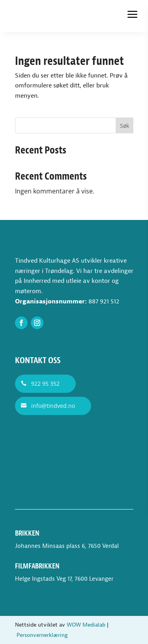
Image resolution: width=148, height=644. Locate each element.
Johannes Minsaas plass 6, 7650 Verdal (67, 546)
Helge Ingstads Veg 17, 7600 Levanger (64, 579)
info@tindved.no (53, 406)
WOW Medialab (86, 625)
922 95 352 (45, 384)
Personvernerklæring (42, 635)
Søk (125, 126)
